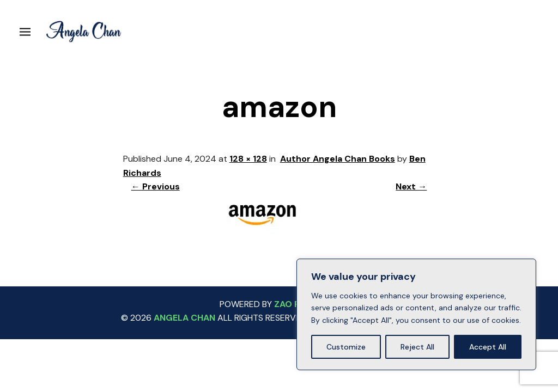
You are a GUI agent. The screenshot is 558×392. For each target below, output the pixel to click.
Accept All (488, 347)
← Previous (156, 186)
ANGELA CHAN (184, 318)
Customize (346, 347)
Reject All (417, 347)
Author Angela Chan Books (338, 159)
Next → (411, 186)
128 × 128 (248, 159)
